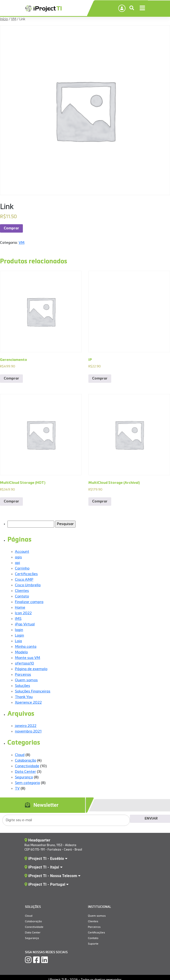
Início (4, 19)
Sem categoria (27, 783)
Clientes (22, 591)
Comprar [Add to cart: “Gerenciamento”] (11, 379)
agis (18, 557)
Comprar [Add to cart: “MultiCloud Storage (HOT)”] (11, 502)
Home (20, 608)
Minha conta (26, 647)
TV (17, 789)
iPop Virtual (25, 624)
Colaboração (26, 761)
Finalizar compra (29, 602)
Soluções (23, 686)
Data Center (25, 772)
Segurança (24, 777)
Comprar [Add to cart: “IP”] (100, 379)
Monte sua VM (28, 658)
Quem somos (26, 680)
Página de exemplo (31, 669)
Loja (18, 641)
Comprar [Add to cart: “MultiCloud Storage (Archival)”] (100, 502)
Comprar (11, 228)
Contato (22, 597)
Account (22, 552)
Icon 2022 (23, 613)
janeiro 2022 (26, 726)
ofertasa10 (24, 664)
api (17, 563)
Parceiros (23, 675)
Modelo (21, 652)
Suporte (93, 944)
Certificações (26, 574)
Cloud (20, 755)
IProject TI (43, 9)
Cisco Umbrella (28, 585)
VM (14, 19)
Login (19, 636)
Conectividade (27, 766)
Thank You (24, 697)
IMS (18, 619)
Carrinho (22, 569)
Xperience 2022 (28, 703)
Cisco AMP (24, 580)
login (19, 630)
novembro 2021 (28, 732)
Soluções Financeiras (33, 692)
